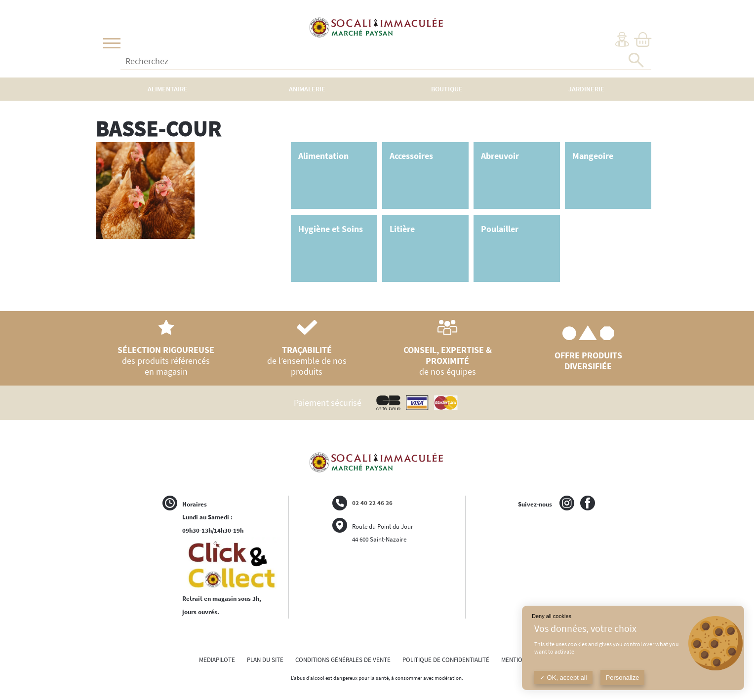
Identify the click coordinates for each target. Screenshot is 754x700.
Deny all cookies (552, 616)
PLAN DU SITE (265, 660)
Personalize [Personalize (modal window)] (623, 678)
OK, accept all (563, 678)
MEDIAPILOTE (217, 660)
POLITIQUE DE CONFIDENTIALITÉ (446, 660)
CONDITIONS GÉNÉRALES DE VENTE (343, 660)
